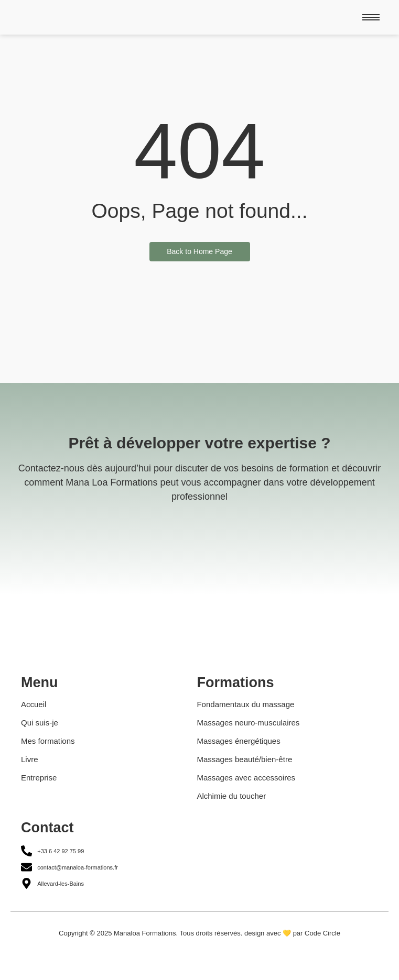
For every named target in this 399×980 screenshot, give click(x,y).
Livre (30, 759)
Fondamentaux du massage (245, 704)
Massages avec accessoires (246, 778)
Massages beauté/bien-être (244, 759)
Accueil (34, 704)
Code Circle (322, 933)
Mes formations (48, 741)
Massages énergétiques (238, 741)
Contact (47, 828)
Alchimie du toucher (231, 796)
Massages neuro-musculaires (248, 723)
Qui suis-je (40, 723)
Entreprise (39, 778)
